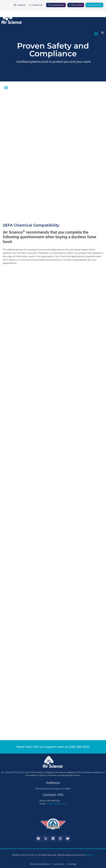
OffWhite (90, 855)
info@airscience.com (56, 804)
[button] (96, 34)
